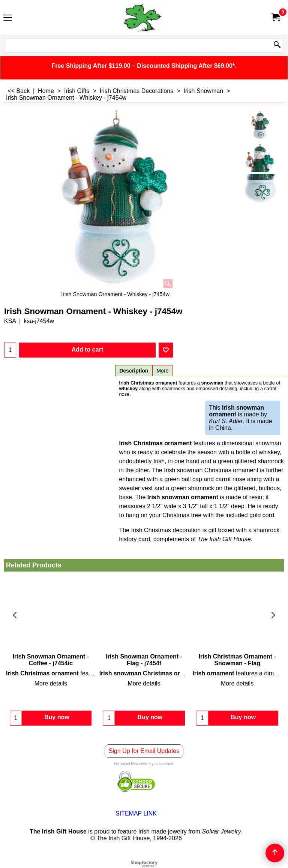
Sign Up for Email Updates (144, 751)
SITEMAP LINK (136, 813)
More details (51, 683)
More (162, 371)
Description (134, 371)
